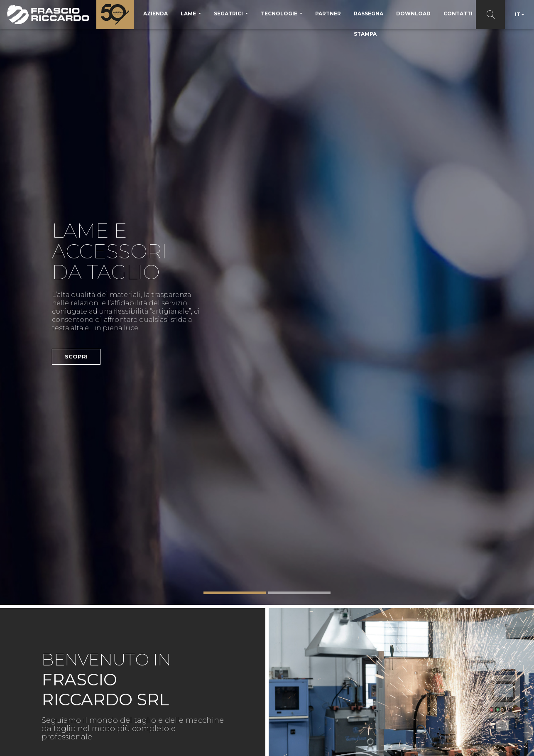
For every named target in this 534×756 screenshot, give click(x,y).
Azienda (156, 13)
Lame (189, 13)
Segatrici (229, 13)
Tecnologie (280, 13)
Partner (328, 13)
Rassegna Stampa (369, 24)
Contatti (458, 13)
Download (413, 13)
